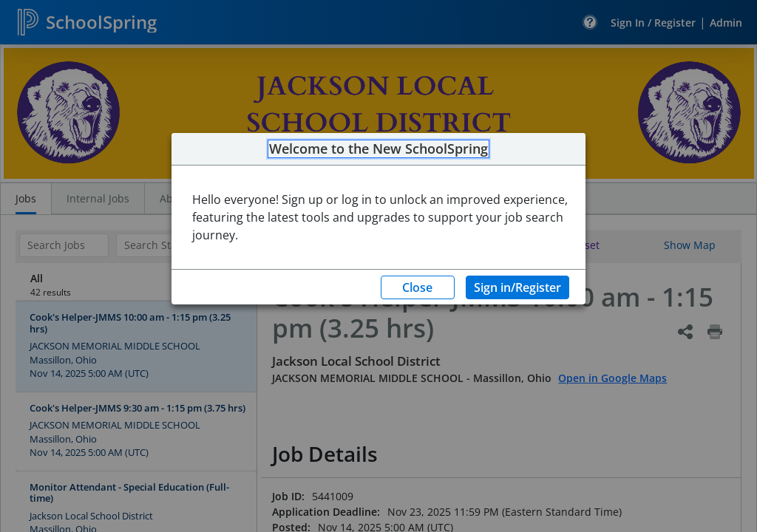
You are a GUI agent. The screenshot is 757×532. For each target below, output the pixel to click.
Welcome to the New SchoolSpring (378, 149)
